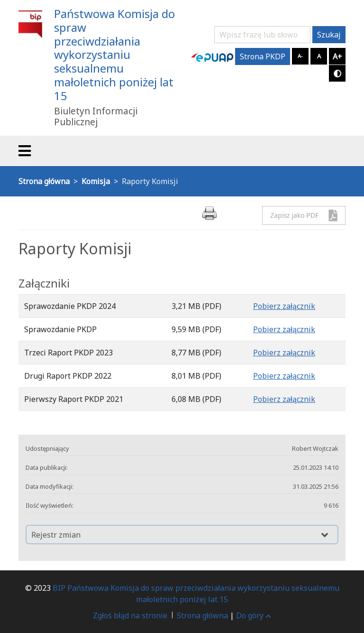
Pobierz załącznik (284, 306)
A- (300, 56)
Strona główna (202, 615)
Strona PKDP (263, 56)
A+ (337, 56)
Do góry (254, 615)
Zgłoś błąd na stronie (130, 615)
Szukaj (329, 35)
